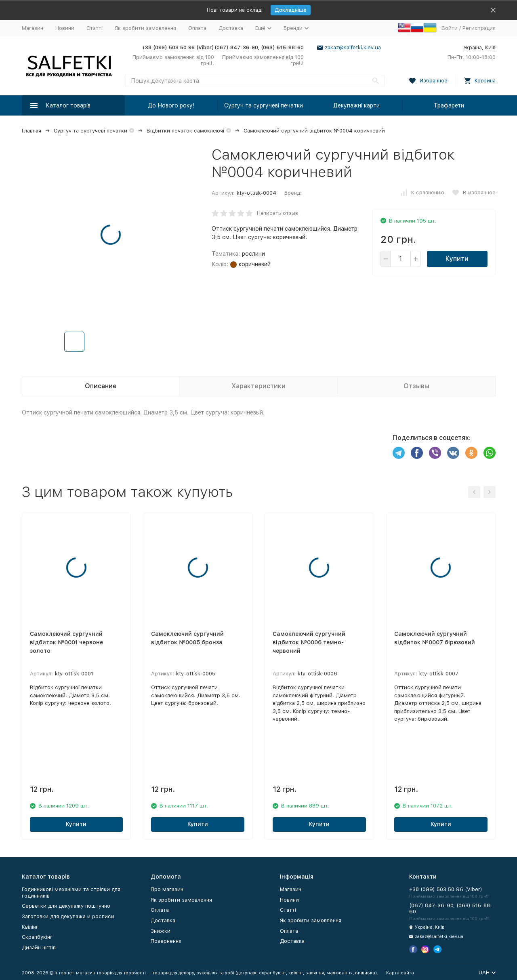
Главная (32, 131)
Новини (65, 28)
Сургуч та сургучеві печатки (264, 105)
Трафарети (449, 105)
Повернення (166, 941)
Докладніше (291, 10)
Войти (450, 28)
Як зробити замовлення (145, 28)
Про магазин (167, 889)
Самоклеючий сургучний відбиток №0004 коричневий (314, 131)
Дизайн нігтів (39, 947)
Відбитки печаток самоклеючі (185, 131)
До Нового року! (171, 105)
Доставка (231, 28)
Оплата (197, 28)
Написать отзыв (277, 213)
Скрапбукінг (37, 937)
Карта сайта (400, 973)
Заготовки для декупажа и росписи (68, 916)
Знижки (161, 931)
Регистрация (479, 28)
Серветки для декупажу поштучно (66, 906)
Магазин (33, 28)
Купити (457, 259)
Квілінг (30, 927)
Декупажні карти (356, 105)
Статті (95, 28)
